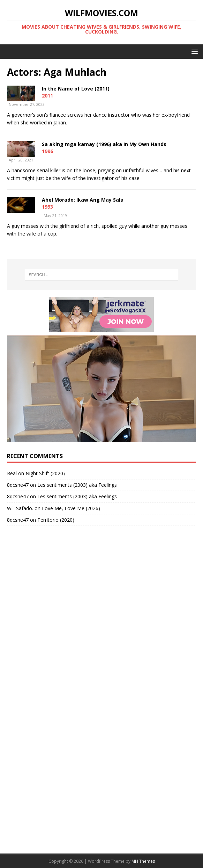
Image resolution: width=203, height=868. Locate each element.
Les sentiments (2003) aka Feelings (77, 485)
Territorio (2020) (56, 520)
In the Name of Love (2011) (76, 89)
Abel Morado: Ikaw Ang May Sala (83, 200)
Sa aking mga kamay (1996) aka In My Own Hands (104, 144)
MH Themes (143, 861)
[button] (193, 51)
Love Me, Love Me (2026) (71, 508)
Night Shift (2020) (45, 473)
